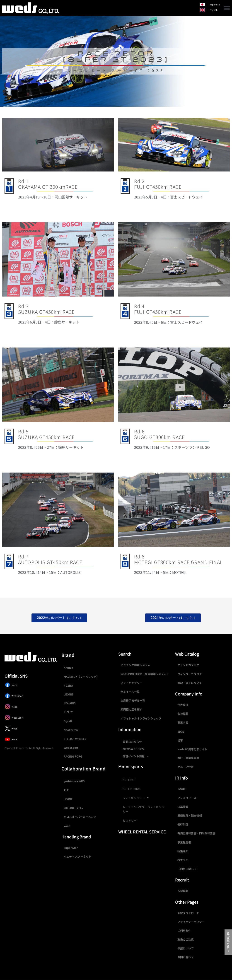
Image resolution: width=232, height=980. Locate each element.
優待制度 (183, 824)
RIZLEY (68, 712)
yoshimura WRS (74, 781)
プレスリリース (187, 798)
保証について (186, 948)
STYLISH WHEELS (75, 739)
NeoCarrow (71, 730)
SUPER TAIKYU (132, 789)
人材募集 (183, 891)
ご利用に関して (187, 869)
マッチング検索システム (135, 665)
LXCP (67, 825)
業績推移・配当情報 (190, 815)
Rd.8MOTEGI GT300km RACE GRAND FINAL (178, 559)
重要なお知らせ (132, 742)
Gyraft (68, 721)
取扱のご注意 (186, 939)
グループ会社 (185, 767)
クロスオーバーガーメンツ (80, 817)
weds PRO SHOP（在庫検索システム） (145, 674)
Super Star (71, 848)
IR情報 (181, 789)
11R (66, 790)
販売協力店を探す (131, 709)
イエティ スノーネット (77, 856)
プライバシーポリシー (191, 922)
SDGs (181, 731)
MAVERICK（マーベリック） (81, 677)
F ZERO (68, 685)
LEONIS (69, 694)
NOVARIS (70, 703)
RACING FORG (73, 756)
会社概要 (183, 713)
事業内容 (183, 722)
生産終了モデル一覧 (133, 700)
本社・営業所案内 (188, 758)
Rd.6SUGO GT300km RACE (159, 434)
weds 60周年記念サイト (192, 749)
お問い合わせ (186, 957)
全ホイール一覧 (130, 692)
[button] (227, 8)
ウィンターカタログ (190, 674)
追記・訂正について (190, 683)
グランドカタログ (188, 665)
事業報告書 (184, 842)
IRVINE (68, 799)
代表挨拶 (183, 705)
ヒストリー (130, 821)
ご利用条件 (184, 931)
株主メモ (183, 860)
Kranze (68, 667)
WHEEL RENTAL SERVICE (142, 832)
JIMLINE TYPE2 (74, 808)
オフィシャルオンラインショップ (141, 718)
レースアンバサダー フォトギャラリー (143, 809)
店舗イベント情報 (136, 756)
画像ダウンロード (188, 913)
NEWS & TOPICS (133, 749)
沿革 (180, 740)
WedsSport (71, 747)
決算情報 (183, 807)
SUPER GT (129, 780)
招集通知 (183, 851)
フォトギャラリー (131, 683)
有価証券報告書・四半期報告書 (196, 833)
